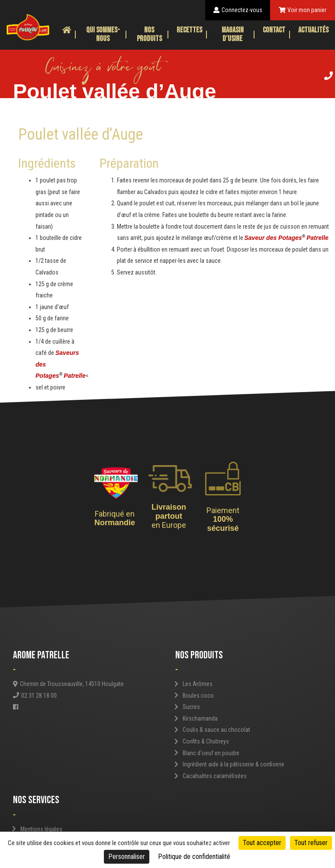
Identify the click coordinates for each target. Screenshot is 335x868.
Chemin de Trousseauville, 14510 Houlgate (68, 684)
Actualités (313, 30)
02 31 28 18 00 (35, 696)
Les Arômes (198, 684)
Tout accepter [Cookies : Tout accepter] (262, 843)
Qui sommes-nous (103, 34)
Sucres (191, 707)
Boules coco (198, 696)
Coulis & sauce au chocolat (216, 730)
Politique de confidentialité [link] (194, 857)
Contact (274, 30)
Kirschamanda (200, 718)
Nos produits (149, 34)
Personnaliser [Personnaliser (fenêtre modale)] (127, 857)
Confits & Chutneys (206, 741)
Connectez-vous (238, 10)
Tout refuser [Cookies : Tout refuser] (311, 843)
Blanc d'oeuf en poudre (211, 753)
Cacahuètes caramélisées (215, 776)
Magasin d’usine (233, 34)
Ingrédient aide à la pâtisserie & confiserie (234, 764)
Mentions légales (41, 829)
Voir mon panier (303, 10)
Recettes (189, 30)
